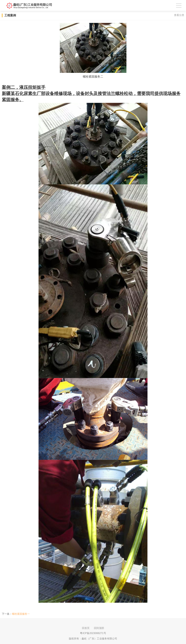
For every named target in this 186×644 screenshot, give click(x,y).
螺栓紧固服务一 (21, 614)
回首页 (86, 628)
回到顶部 (99, 628)
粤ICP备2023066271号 (93, 633)
